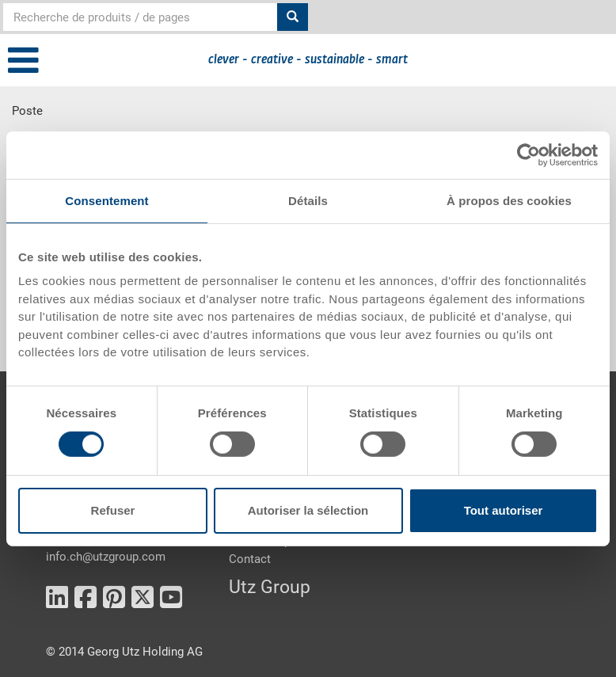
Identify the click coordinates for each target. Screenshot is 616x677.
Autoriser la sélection (308, 510)
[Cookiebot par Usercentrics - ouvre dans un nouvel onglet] (529, 154)
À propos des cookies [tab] (509, 200)
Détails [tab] (308, 200)
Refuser (113, 510)
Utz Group (270, 587)
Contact (250, 559)
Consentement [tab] (106, 200)
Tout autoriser (504, 510)
